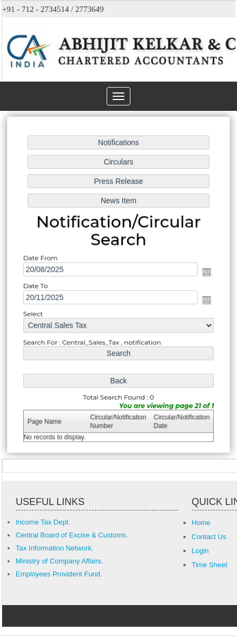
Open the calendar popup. (206, 272)
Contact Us (209, 537)
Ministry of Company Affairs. (60, 561)
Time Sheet (209, 565)
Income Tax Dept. (43, 522)
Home (201, 523)
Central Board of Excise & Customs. (72, 535)
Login (200, 551)
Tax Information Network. (55, 548)
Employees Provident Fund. (59, 574)
